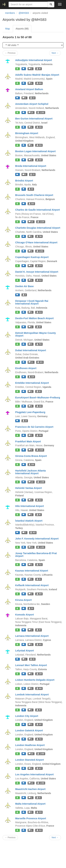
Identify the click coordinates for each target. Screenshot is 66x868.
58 (39, 327)
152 (39, 830)
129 (31, 377)
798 (39, 236)
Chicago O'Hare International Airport (36, 242)
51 (39, 798)
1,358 (41, 783)
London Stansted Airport (30, 760)
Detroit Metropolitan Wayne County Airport (36, 334)
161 (39, 644)
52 (39, 391)
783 (39, 739)
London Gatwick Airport (29, 730)
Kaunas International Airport (32, 571)
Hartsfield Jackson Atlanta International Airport (30, 472)
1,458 (41, 754)
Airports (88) (22, 29)
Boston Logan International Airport (35, 151)
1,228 (41, 482)
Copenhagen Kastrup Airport (32, 257)
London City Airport (27, 716)
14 (32, 98)
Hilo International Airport (30, 506)
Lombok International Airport (32, 695)
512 (39, 280)
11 (31, 362)
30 (31, 189)
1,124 (41, 222)
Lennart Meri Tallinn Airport (31, 665)
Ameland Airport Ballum (29, 89)
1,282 (41, 547)
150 (39, 406)
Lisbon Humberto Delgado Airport (35, 680)
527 (39, 768)
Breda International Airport (31, 166)
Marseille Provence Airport (31, 818)
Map (8, 29)
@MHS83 (24, 13)
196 (39, 435)
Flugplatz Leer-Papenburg (30, 412)
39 (32, 659)
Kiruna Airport (23, 600)
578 (39, 266)
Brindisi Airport (24, 181)
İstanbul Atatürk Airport (29, 521)
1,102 (41, 112)
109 (31, 465)
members (10, 13)
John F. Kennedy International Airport (37, 539)
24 (31, 608)
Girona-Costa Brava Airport (31, 456)
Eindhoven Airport (26, 368)
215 (39, 145)
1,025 (40, 450)
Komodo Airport (25, 615)
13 (32, 174)
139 (39, 674)
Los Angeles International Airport (34, 774)
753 (39, 344)
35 (39, 710)
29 (39, 579)
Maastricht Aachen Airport (30, 789)
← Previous (10, 53)
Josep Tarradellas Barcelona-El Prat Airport (36, 555)
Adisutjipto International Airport (34, 60)
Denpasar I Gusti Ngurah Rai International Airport (32, 302)
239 (39, 127)
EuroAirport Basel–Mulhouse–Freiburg (38, 398)
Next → (55, 53)
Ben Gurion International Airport (34, 119)
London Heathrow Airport (30, 745)
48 (39, 69)
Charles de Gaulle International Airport (37, 210)
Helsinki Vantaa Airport (29, 488)
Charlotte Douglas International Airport (38, 228)
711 (39, 565)
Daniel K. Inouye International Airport (37, 272)
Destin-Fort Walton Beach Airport (34, 318)
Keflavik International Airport (32, 585)
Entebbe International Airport (32, 383)
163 (31, 204)
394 (39, 594)
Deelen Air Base (24, 286)
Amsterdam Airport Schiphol (32, 104)
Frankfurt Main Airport (28, 441)
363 (33, 532)
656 (39, 83)
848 (39, 160)
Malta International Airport (30, 804)
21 (31, 547)
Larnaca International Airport (32, 636)
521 (40, 362)
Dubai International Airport (31, 350)
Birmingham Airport (27, 133)
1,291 (40, 251)
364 (39, 500)
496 (39, 688)
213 (39, 312)
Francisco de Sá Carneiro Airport (34, 427)
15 (31, 112)
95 (39, 515)
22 (31, 754)
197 (39, 724)
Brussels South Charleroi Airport (34, 195)
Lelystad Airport (25, 651)
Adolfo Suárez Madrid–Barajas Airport (37, 75)
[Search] (51, 4)
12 (31, 482)
